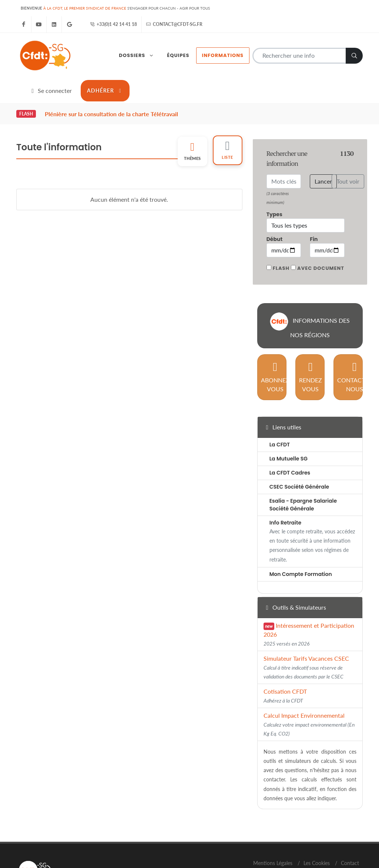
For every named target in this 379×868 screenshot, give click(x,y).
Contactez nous (355, 344)
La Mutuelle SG (289, 426)
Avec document (321, 235)
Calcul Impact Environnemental (309, 691)
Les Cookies (317, 830)
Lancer (323, 148)
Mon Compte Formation (301, 541)
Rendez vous (311, 344)
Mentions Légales (273, 830)
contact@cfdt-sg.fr (174, 24)
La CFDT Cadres (290, 440)
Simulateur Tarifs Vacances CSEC (306, 634)
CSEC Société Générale (299, 454)
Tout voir (348, 148)
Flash (281, 235)
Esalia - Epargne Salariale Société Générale (303, 472)
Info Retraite (285, 490)
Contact (350, 830)
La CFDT (280, 412)
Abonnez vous (275, 344)
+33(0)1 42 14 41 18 (113, 24)
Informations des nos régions (310, 293)
